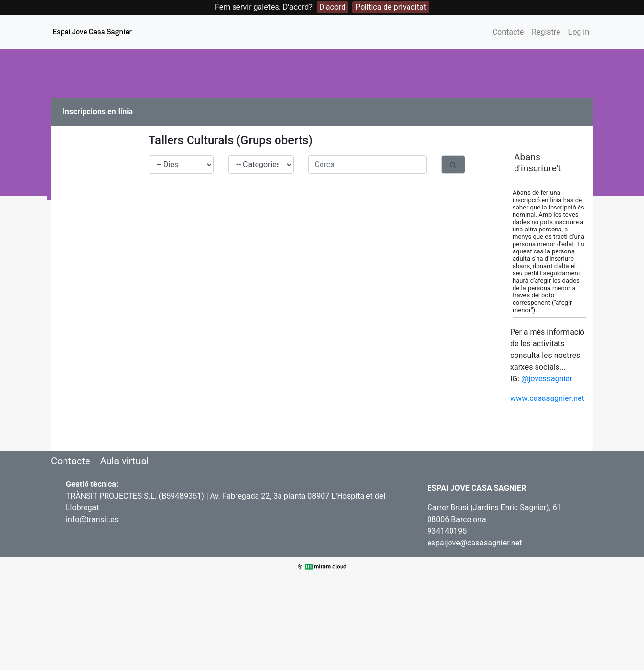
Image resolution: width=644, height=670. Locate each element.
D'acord (333, 7)
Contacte (508, 32)
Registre (546, 32)
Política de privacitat (391, 7)
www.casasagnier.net (547, 398)
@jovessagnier (547, 379)
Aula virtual (124, 461)
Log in (579, 32)
